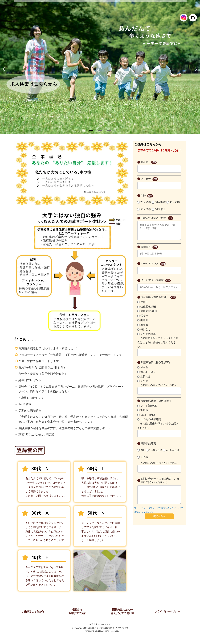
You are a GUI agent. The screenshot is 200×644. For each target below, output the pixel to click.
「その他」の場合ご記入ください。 (158, 388)
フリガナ (149, 179)
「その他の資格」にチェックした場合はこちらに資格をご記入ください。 (158, 346)
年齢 (147, 196)
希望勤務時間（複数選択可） (157, 404)
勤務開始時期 (148, 447)
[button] (91, 131)
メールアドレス (153, 267)
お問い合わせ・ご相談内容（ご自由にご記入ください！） (160, 484)
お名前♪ (149, 162)
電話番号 (149, 250)
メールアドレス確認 (156, 284)
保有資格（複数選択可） (158, 301)
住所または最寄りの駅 (157, 218)
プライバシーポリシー (167, 611)
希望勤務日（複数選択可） (156, 366)
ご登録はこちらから (33, 611)
